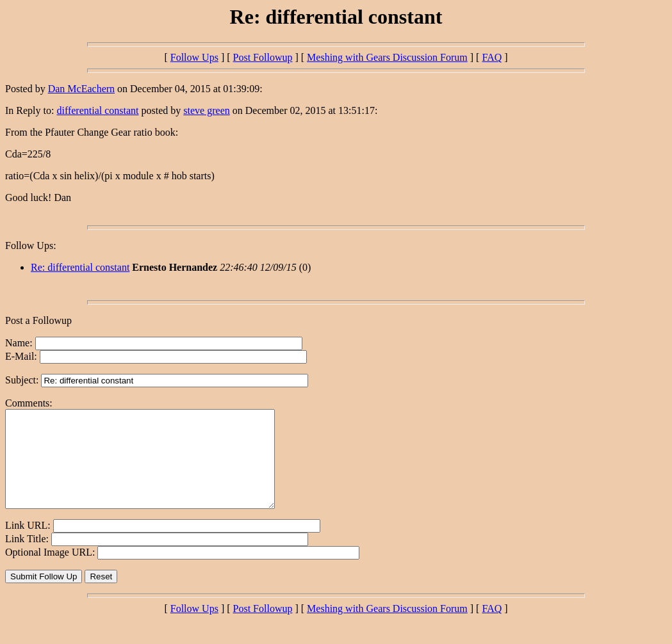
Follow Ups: (31, 246)
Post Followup (263, 57)
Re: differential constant (80, 267)
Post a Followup (38, 320)
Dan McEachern (81, 89)
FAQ (492, 57)
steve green (206, 110)
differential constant (97, 110)
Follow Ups (194, 57)
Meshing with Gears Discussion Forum (387, 57)
